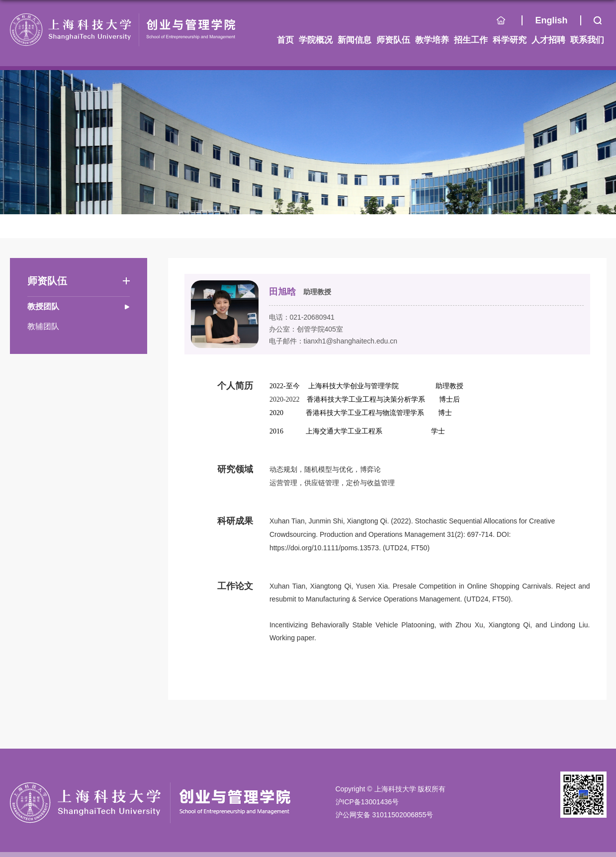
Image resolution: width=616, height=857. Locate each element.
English (551, 20)
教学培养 (432, 40)
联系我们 (587, 40)
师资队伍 (393, 40)
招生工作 (471, 40)
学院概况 (316, 40)
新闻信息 (354, 40)
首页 (509, 23)
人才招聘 (548, 40)
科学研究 (510, 40)
